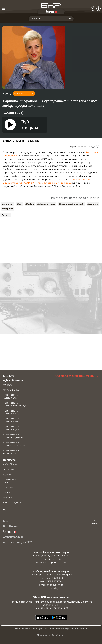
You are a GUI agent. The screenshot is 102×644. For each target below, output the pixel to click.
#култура (93, 204)
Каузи (7, 93)
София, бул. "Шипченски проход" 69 (51, 575)
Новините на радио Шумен (11, 452)
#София (30, 204)
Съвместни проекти (10, 481)
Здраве (7, 474)
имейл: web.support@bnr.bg (51, 562)
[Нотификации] (93, 9)
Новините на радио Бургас (11, 412)
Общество (9, 469)
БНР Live (9, 376)
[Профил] (98, 9)
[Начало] (51, 6)
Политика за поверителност (71, 629)
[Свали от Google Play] (59, 618)
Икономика (10, 464)
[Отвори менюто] (3, 8)
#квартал (8, 209)
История (8, 487)
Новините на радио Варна (11, 420)
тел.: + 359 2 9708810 (51, 578)
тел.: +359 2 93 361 (51, 559)
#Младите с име (46, 204)
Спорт (7, 492)
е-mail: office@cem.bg (51, 585)
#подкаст (8, 204)
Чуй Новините (13, 381)
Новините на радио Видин (11, 428)
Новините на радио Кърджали (13, 436)
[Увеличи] (93, 146)
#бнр (19, 204)
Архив (7, 509)
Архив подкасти (13, 503)
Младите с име (13, 113)
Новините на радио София (11, 396)
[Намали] (97, 146)
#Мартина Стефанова (71, 204)
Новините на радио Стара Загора (15, 444)
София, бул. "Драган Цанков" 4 (51, 556)
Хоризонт (9, 385)
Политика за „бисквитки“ (51, 635)
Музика (7, 498)
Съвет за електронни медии (77, 376)
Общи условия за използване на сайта (35, 629)
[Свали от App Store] (43, 618)
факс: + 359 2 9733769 (51, 581)
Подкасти (10, 460)
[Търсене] (70, 19)
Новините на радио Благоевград (14, 404)
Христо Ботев (11, 390)
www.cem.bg (51, 588)
